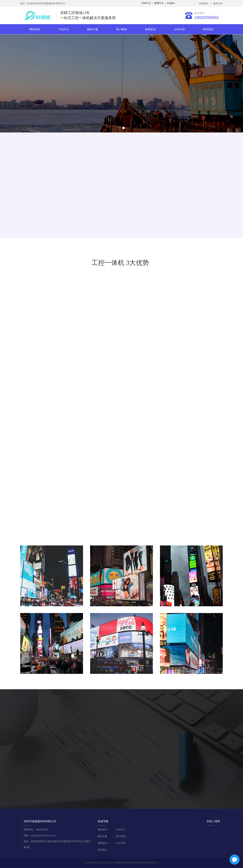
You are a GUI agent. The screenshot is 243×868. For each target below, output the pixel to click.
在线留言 (204, 3)
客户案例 (122, 29)
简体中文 (146, 3)
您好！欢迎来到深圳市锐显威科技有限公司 (43, 3)
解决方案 (93, 29)
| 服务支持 (217, 3)
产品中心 (64, 29)
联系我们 (208, 29)
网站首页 (35, 29)
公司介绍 (179, 29)
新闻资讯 (150, 29)
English (171, 3)
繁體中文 (159, 3)
